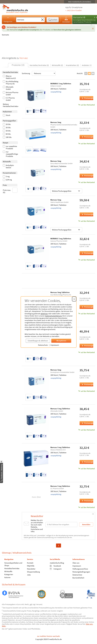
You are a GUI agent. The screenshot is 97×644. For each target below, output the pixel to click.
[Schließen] (93, 28)
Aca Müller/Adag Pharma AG (11, 83)
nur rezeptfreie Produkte (10, 147)
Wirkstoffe (8, 571)
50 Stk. (7, 131)
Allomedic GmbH (8, 88)
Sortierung (39, 73)
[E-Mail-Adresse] (61, 524)
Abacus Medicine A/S (9, 77)
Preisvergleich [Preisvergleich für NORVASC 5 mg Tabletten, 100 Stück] (87, 98)
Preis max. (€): (10, 191)
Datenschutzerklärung (53, 316)
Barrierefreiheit (78, 578)
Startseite (5, 35)
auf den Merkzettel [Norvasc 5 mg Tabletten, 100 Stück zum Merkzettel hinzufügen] (86, 430)
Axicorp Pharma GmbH (11, 94)
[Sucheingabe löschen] (42, 20)
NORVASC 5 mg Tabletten (61, 84)
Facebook (55, 566)
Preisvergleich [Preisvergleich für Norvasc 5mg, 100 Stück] (87, 137)
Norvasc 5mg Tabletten (60, 292)
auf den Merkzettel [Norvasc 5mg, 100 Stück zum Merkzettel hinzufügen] (86, 144)
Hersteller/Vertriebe (12, 568)
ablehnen (44, 314)
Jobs (29, 575)
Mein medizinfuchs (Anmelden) (80, 2)
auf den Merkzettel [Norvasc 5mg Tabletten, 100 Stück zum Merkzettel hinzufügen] (86, 314)
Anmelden (66, 20)
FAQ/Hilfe (31, 566)
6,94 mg (7, 180)
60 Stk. (7, 134)
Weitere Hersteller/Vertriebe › (11, 105)
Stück (7, 115)
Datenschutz (43, 345)
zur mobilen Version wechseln (48, 636)
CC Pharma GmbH (9, 99)
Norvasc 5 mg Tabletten (60, 409)
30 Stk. (7, 128)
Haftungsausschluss (80, 569)
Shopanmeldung (33, 572)
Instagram (56, 569)
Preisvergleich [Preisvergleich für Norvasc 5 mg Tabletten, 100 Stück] (87, 423)
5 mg (6, 176)
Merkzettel (78, 17)
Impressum (55, 345)
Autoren (7, 577)
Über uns (76, 563)
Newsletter (31, 569)
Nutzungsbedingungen (81, 572)
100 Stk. (7, 137)
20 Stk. (7, 124)
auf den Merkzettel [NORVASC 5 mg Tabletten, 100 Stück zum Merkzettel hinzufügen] (86, 105)
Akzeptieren (61, 341)
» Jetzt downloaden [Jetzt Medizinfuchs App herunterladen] (74, 10)
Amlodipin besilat (8, 166)
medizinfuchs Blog (57, 563)
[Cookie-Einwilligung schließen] (74, 299)
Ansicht (80, 73)
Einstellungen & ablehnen (38, 341)
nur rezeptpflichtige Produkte (10, 154)
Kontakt (30, 563)
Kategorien (8, 20)
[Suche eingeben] (28, 20)
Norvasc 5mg (56, 122)
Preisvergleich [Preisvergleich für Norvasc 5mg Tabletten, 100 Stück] (87, 307)
